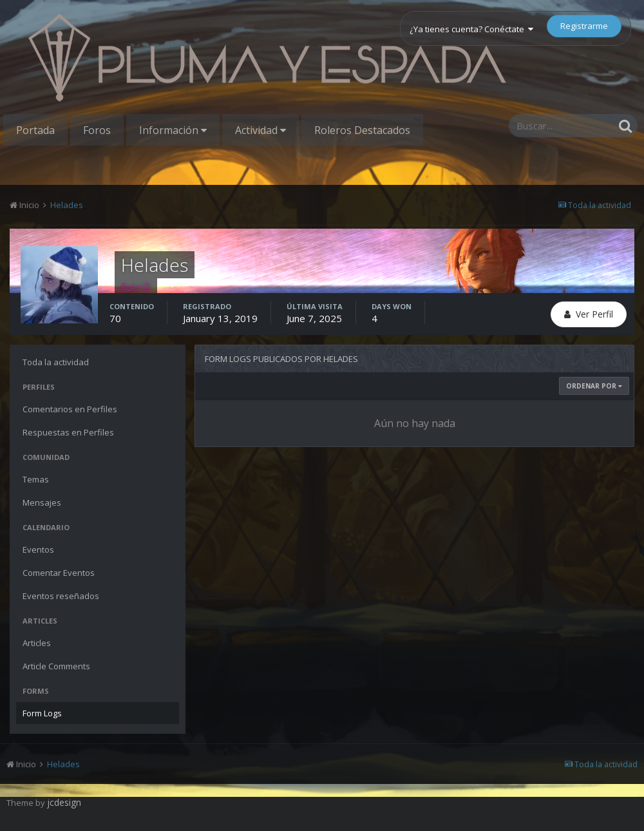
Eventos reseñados (61, 596)
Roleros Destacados (362, 130)
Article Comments (56, 666)
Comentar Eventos (59, 573)
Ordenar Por (594, 386)
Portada (35, 130)
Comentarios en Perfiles (70, 409)
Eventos (38, 549)
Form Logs (42, 713)
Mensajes (42, 502)
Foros (97, 130)
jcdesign (64, 802)
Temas (36, 479)
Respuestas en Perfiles (68, 432)
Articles (37, 643)
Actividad (260, 130)
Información (173, 130)
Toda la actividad (56, 362)
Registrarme (584, 26)
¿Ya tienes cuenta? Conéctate (471, 29)
